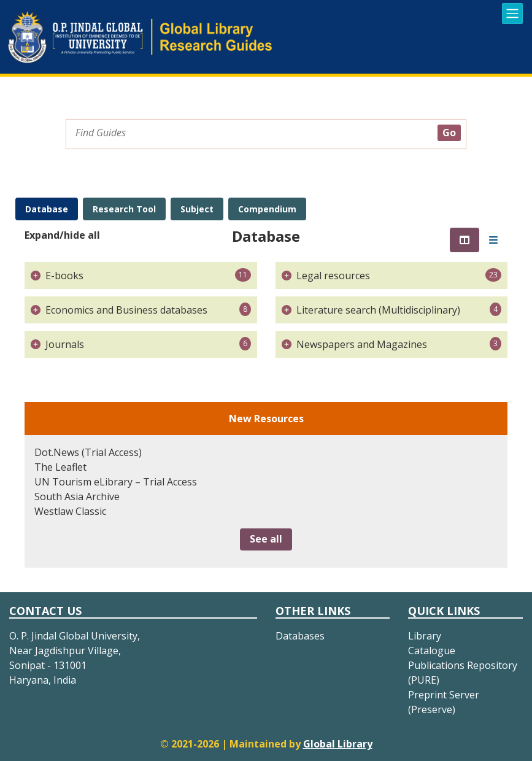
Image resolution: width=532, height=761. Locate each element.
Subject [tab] (197, 209)
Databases (300, 636)
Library (425, 636)
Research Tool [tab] (124, 209)
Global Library (338, 744)
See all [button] (266, 539)
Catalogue (432, 651)
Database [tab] (47, 209)
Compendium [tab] (267, 209)
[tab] (465, 240)
